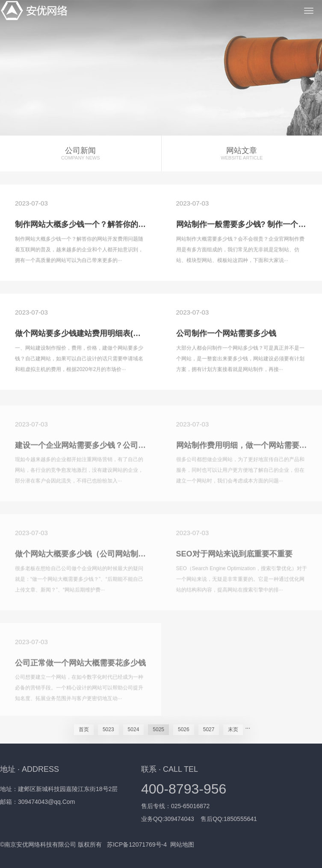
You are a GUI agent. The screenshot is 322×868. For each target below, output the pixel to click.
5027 (209, 729)
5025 (158, 729)
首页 (84, 729)
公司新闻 (81, 154)
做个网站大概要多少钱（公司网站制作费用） (92, 557)
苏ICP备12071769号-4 (137, 844)
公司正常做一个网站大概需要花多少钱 (80, 665)
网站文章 (242, 154)
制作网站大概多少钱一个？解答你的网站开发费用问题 (107, 225)
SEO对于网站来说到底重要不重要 (234, 557)
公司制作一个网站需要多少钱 (226, 334)
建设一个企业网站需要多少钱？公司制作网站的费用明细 (111, 448)
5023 (108, 729)
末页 (233, 729)
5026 (184, 729)
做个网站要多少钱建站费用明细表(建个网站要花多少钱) (110, 334)
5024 (134, 729)
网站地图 (182, 844)
